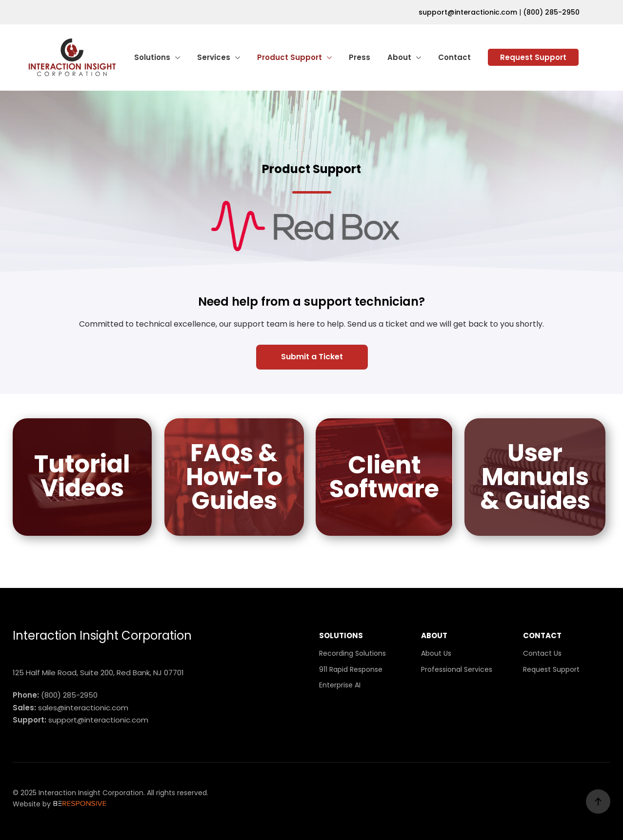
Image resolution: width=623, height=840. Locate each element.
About (399, 57)
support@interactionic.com (468, 12)
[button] (311, 357)
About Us (436, 653)
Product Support (290, 57)
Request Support (533, 57)
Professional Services (457, 669)
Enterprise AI (340, 685)
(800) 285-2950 (551, 12)
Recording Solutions (352, 653)
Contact (454, 57)
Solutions (152, 57)
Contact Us (542, 653)
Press (360, 57)
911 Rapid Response (351, 669)
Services (214, 57)
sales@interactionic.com (83, 708)
